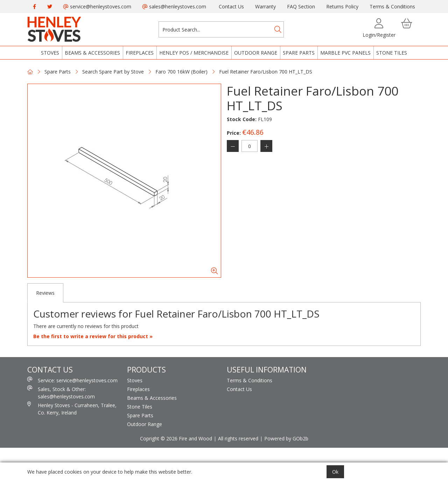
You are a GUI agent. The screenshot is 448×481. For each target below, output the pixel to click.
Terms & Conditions (392, 6)
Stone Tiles (392, 53)
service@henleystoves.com (97, 6)
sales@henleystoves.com (174, 6)
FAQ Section (301, 6)
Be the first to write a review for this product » (93, 336)
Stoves (50, 53)
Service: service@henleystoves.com (72, 380)
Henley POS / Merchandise (194, 53)
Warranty (265, 6)
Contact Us (231, 6)
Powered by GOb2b (286, 438)
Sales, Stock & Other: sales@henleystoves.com (61, 393)
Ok (335, 472)
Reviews (45, 293)
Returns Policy (342, 6)
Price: (234, 133)
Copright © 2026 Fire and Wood (176, 438)
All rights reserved (238, 438)
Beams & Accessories (92, 53)
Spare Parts (299, 53)
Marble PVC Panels (345, 53)
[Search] (278, 29)
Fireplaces (140, 53)
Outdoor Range (256, 53)
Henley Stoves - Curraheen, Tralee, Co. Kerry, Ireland (72, 409)
